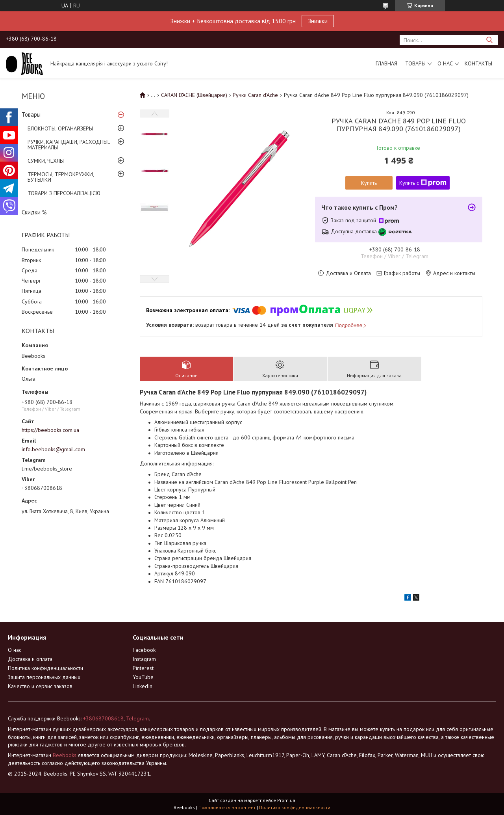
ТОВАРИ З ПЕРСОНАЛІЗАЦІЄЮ (64, 193)
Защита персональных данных (44, 677)
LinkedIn (143, 686)
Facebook (144, 650)
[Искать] (489, 40)
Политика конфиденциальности (45, 668)
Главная (386, 63)
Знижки (318, 21)
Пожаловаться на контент (227, 807)
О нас (445, 63)
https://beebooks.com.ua (50, 430)
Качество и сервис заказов (40, 686)
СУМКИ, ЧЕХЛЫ (46, 161)
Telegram (137, 718)
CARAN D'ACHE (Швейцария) (194, 95)
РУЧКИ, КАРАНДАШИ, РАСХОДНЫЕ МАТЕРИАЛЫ (69, 145)
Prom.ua (286, 800)
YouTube (143, 677)
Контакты (478, 63)
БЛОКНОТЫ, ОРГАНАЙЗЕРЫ (60, 128)
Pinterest (143, 668)
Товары (415, 63)
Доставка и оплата (30, 659)
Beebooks (65, 755)
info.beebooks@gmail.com (53, 449)
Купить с (423, 183)
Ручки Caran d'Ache (255, 95)
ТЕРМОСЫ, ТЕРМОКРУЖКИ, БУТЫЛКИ (61, 177)
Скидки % (34, 212)
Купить (369, 183)
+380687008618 (103, 718)
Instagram (144, 659)
